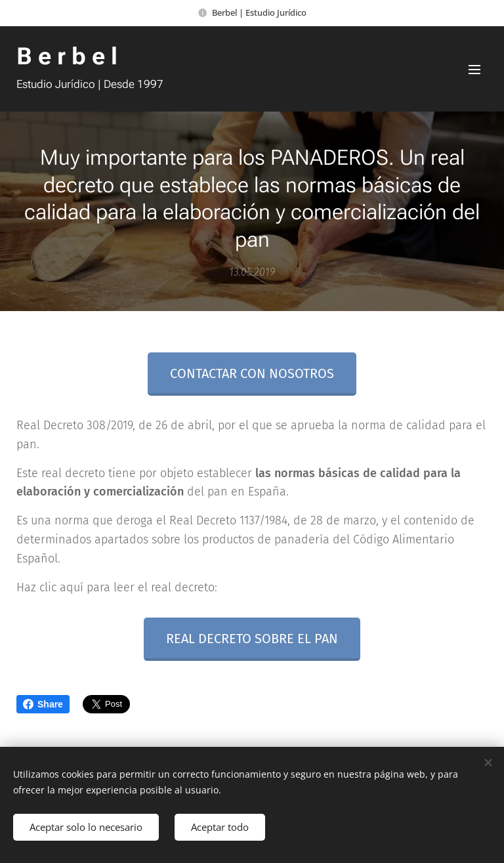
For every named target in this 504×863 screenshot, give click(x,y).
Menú (474, 70)
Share (43, 704)
